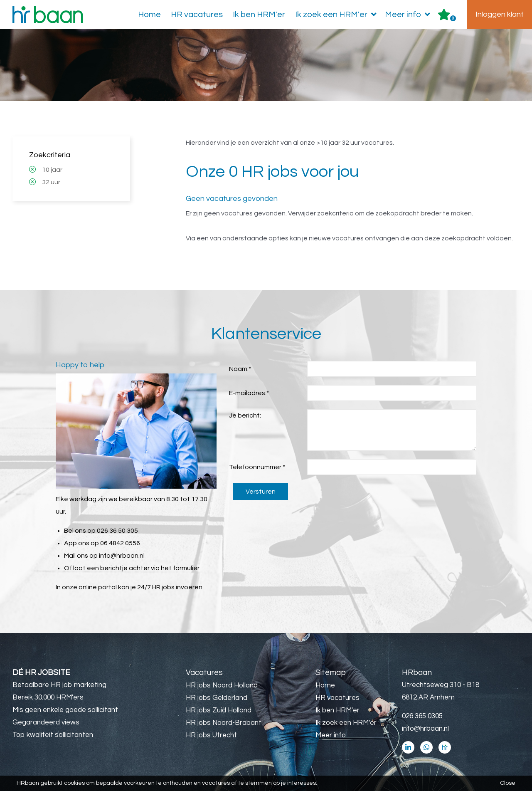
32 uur (51, 182)
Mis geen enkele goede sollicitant (65, 710)
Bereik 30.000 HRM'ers (48, 697)
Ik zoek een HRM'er (337, 15)
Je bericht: (245, 415)
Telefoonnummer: (257, 467)
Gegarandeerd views (46, 722)
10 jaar (52, 170)
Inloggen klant (500, 14)
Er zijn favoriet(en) (453, 18)
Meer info (409, 15)
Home (149, 15)
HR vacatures (197, 15)
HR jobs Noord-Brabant (224, 723)
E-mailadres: (249, 393)
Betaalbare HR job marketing (59, 685)
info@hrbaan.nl (122, 556)
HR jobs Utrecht (211, 735)
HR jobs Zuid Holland (219, 710)
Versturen (261, 492)
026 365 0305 (422, 716)
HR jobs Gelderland (217, 698)
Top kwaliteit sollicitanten (53, 735)
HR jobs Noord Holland (222, 685)
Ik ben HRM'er (259, 15)
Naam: (240, 369)
